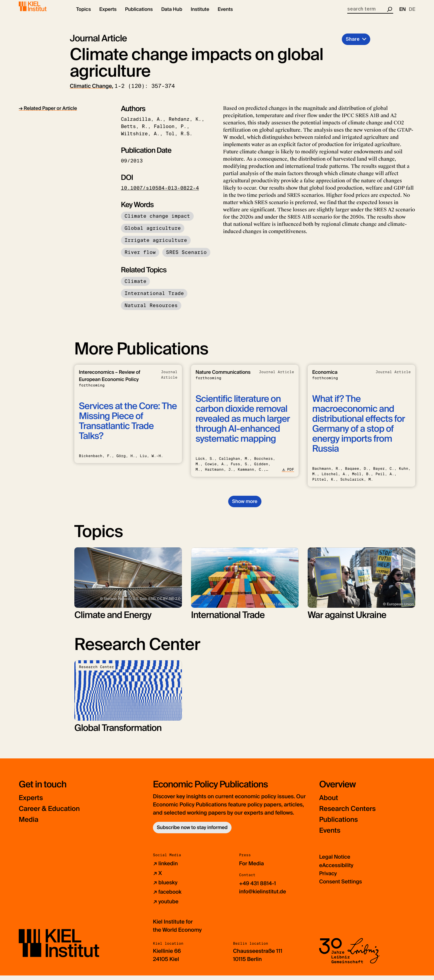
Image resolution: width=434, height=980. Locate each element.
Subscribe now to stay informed (192, 833)
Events (330, 836)
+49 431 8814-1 (258, 888)
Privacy (328, 878)
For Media (252, 869)
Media (29, 825)
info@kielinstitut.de (263, 896)
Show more (245, 506)
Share (353, 44)
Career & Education (52, 814)
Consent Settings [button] (341, 886)
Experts (32, 803)
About (329, 803)
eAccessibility (337, 870)
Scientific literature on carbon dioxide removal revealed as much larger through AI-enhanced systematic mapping (243, 424)
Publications (340, 825)
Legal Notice (335, 862)
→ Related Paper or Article (48, 113)
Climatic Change (91, 91)
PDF (288, 475)
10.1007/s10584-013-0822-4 (160, 193)
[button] (84, 15)
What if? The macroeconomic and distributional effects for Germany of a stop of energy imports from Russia (359, 429)
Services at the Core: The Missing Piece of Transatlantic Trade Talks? (128, 426)
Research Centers (350, 814)
